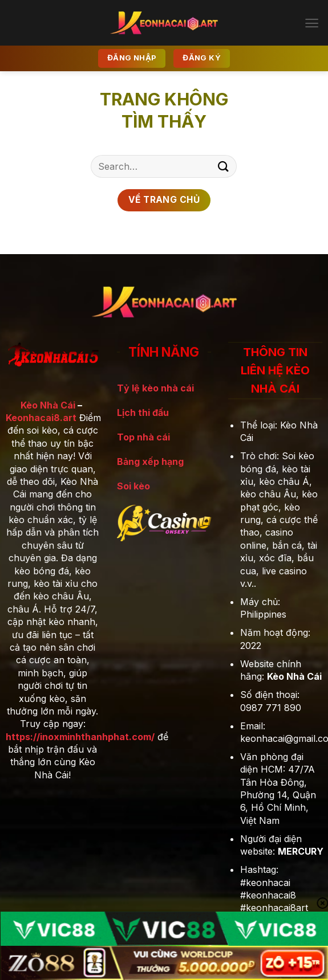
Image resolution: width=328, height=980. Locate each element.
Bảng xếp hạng (150, 462)
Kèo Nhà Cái (48, 405)
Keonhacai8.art (41, 418)
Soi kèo (133, 486)
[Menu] (312, 23)
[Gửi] (224, 166)
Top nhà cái (143, 437)
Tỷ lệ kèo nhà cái (155, 388)
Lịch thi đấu (143, 413)
